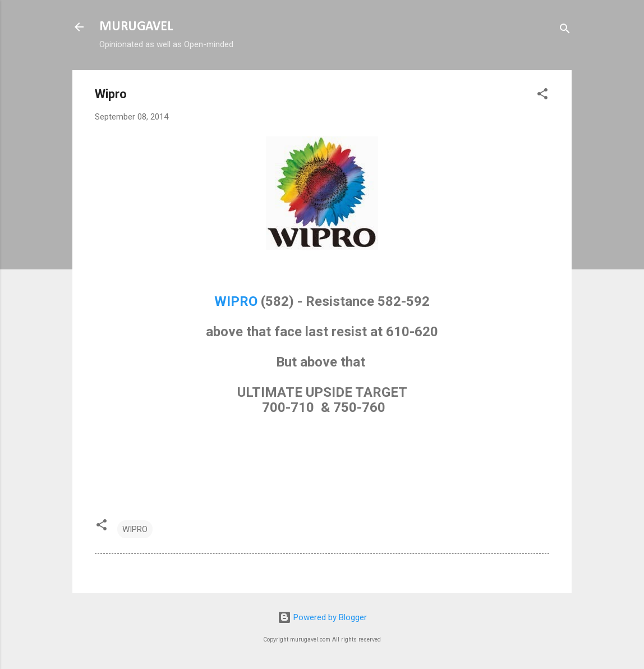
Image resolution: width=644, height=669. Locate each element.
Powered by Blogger (322, 617)
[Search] (565, 31)
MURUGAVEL (136, 27)
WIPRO (236, 301)
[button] (542, 96)
